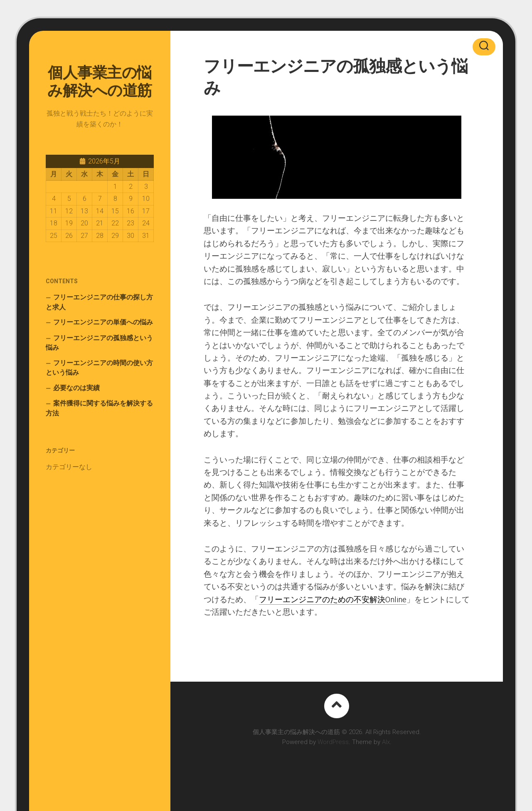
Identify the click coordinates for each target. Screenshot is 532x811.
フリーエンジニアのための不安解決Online (333, 600)
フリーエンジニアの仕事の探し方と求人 (99, 302)
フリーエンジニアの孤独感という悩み (99, 343)
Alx (386, 742)
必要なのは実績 (76, 388)
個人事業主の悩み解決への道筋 (100, 82)
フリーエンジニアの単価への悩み (103, 322)
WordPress (333, 742)
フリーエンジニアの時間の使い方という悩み (99, 368)
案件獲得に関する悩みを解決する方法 (99, 408)
